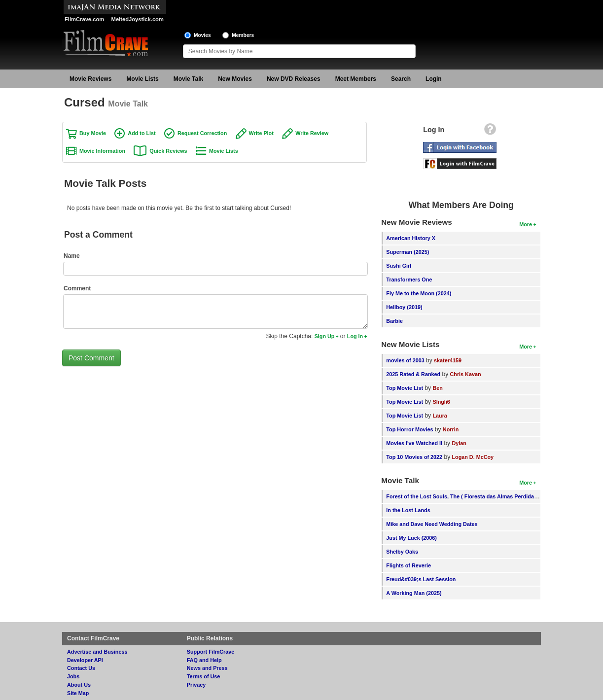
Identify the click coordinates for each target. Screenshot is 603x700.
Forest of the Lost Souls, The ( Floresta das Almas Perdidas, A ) (466, 496)
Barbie (394, 321)
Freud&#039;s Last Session (421, 579)
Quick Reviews (168, 151)
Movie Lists (142, 79)
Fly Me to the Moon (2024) (419, 293)
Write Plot (261, 133)
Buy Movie (93, 133)
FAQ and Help (204, 660)
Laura (440, 416)
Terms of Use (204, 676)
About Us (79, 685)
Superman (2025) (408, 252)
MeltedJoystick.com (138, 19)
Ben (437, 388)
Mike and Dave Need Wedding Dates (432, 524)
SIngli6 (441, 402)
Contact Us (81, 668)
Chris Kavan (465, 374)
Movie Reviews (90, 79)
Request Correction (202, 133)
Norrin (451, 429)
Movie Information (102, 151)
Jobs (73, 676)
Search (401, 79)
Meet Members (356, 79)
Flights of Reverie (408, 565)
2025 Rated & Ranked (413, 374)
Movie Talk (188, 79)
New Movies (235, 79)
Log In (355, 336)
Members (243, 35)
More (526, 224)
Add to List (142, 133)
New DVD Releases (294, 79)
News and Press (207, 668)
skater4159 (448, 360)
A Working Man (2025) (414, 593)
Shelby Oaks (402, 552)
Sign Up (325, 336)
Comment (77, 288)
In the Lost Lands (408, 510)
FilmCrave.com (84, 19)
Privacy (196, 685)
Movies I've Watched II (414, 443)
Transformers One (409, 280)
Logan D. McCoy (473, 457)
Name (72, 256)
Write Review (312, 133)
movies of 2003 (405, 360)
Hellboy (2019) (404, 307)
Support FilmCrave (211, 652)
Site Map (78, 693)
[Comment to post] (215, 312)
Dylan (459, 443)
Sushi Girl (399, 266)
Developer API (85, 660)
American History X (411, 238)
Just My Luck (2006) (411, 538)
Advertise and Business (97, 652)
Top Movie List (405, 388)
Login (434, 79)
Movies (202, 35)
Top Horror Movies (409, 429)
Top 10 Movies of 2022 (414, 457)
